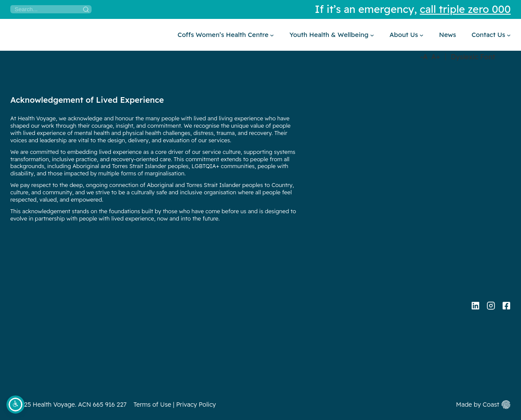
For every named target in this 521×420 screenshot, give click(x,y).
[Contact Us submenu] (491, 35)
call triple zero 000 (465, 9)
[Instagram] (491, 306)
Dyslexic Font (473, 57)
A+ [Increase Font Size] (436, 57)
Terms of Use (153, 405)
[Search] (51, 9)
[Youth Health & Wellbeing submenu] (332, 35)
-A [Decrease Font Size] (424, 57)
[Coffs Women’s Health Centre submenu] (226, 35)
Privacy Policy (196, 405)
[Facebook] (506, 306)
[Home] (11, 35)
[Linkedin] (475, 306)
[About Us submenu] (406, 35)
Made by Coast (478, 405)
